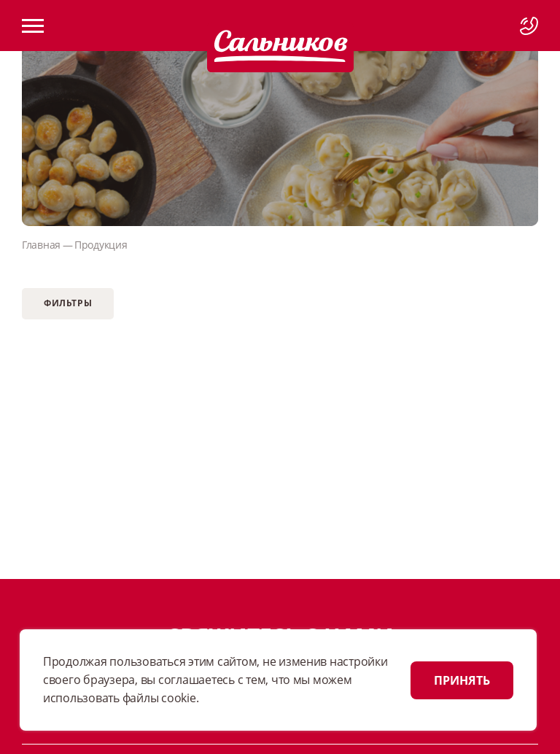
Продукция (101, 245)
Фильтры (68, 303)
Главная (41, 245)
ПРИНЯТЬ (462, 680)
